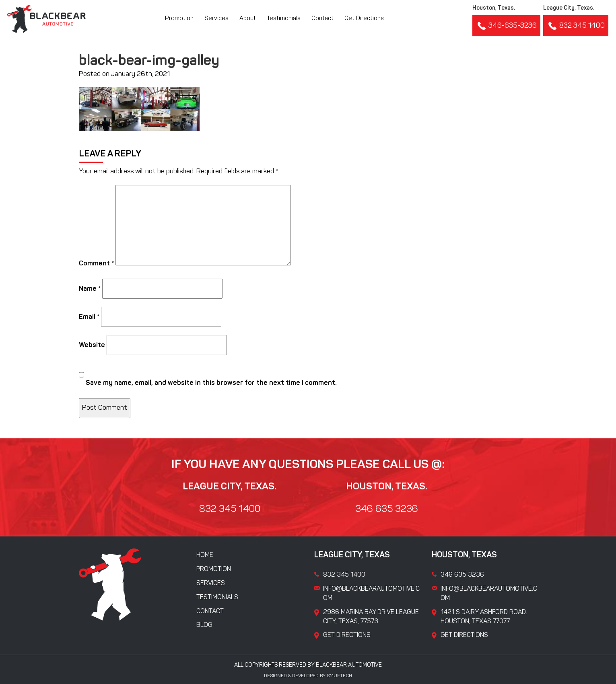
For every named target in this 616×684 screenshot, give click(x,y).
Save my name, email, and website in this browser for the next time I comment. (211, 383)
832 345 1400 (576, 26)
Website (92, 345)
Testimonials (284, 19)
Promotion (179, 19)
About (248, 19)
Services (216, 19)
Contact (322, 19)
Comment (96, 264)
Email (89, 317)
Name (90, 289)
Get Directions (364, 19)
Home (205, 555)
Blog (204, 625)
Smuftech (339, 676)
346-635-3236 (506, 26)
